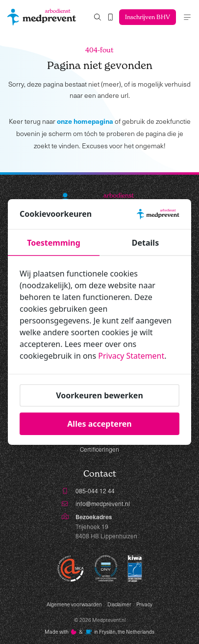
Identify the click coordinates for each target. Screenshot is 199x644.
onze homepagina (85, 121)
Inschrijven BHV (147, 17)
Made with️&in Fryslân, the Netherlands (100, 632)
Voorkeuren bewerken (99, 395)
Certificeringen (99, 449)
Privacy (144, 604)
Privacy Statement (131, 356)
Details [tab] (145, 243)
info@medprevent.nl (103, 504)
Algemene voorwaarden (74, 604)
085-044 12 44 (95, 491)
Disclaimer (119, 604)
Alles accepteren (99, 423)
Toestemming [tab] (54, 243)
